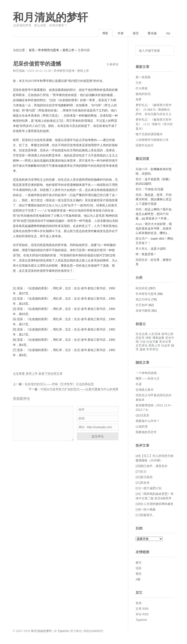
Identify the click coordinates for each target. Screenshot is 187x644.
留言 (136, 33)
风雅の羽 (142, 169)
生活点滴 (142, 334)
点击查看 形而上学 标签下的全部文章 (38, 374)
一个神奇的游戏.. (147, 373)
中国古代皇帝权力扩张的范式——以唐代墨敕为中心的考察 (79, 389)
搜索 (169, 51)
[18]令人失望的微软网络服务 (155, 504)
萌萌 (139, 195)
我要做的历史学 (146, 432)
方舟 (139, 83)
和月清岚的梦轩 (50, 18)
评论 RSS (142, 614)
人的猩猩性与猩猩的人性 (152, 140)
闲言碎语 (142, 288)
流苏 (139, 568)
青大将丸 (142, 249)
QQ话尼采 (142, 415)
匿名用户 (142, 239)
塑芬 (139, 179)
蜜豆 (139, 563)
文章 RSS (142, 609)
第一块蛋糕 (143, 77)
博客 (105, 33)
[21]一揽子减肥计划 (149, 488)
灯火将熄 (142, 88)
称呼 (82, 410)
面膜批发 (142, 260)
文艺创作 (142, 305)
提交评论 (98, 436)
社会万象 (152, 342)
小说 (142, 342)
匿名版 (152, 33)
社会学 (166, 345)
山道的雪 (142, 426)
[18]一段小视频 (146, 509)
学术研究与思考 (48, 50)
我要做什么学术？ (148, 421)
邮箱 (82, 418)
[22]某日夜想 (144, 477)
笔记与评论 (143, 299)
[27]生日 (141, 471)
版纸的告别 (143, 94)
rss (168, 33)
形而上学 (68, 50)
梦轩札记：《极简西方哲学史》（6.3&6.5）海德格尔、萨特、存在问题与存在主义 (154, 110)
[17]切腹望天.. (145, 515)
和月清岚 (19, 71)
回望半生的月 (145, 145)
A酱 (138, 579)
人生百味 (154, 334)
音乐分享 (165, 342)
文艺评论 (142, 345)
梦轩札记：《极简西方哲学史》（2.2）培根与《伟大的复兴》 (154, 124)
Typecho (141, 620)
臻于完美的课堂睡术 (149, 134)
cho (95, 631)
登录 (139, 603)
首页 (32, 50)
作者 (121, 33)
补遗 (139, 384)
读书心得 (167, 334)
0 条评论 (113, 64)
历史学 (140, 338)
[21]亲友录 (143, 483)
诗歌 (148, 338)
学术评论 (152, 349)
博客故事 (158, 338)
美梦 (139, 99)
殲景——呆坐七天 (148, 378)
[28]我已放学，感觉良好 (152, 466)
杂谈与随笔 (143, 311)
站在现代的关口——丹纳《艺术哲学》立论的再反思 (59, 384)
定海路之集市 (145, 390)
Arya (139, 224)
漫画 (142, 349)
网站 (82, 427)
